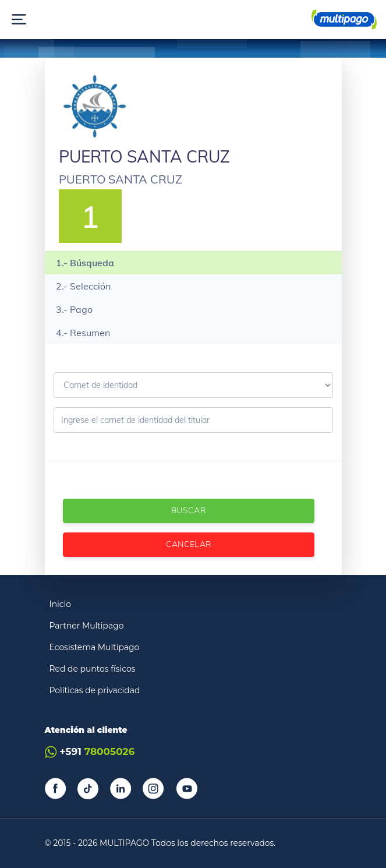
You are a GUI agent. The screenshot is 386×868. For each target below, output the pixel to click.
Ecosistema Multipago (95, 647)
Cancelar (188, 544)
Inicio (61, 604)
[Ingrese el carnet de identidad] (193, 420)
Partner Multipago (87, 626)
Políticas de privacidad (95, 690)
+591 (90, 752)
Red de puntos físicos (93, 669)
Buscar (188, 510)
